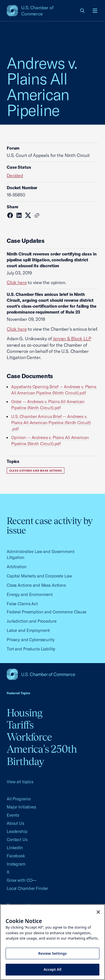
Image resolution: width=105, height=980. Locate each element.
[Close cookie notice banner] (98, 912)
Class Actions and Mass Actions (36, 471)
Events (13, 815)
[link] (83, 11)
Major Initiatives (21, 807)
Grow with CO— (22, 880)
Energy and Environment (30, 594)
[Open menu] (95, 11)
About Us (15, 823)
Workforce (29, 737)
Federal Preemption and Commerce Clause (47, 612)
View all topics (20, 782)
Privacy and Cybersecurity (31, 640)
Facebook (16, 856)
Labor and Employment (28, 630)
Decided (15, 175)
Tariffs (20, 725)
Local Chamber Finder (27, 888)
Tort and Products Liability (31, 649)
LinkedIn (15, 848)
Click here (17, 282)
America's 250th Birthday (42, 755)
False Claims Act (22, 604)
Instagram (16, 864)
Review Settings (53, 953)
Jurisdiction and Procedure (32, 621)
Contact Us (17, 839)
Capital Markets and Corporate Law (39, 576)
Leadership (17, 831)
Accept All (53, 969)
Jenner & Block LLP (72, 339)
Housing (25, 713)
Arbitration (17, 567)
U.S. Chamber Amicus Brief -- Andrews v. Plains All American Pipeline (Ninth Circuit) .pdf (51, 423)
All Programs (18, 799)
